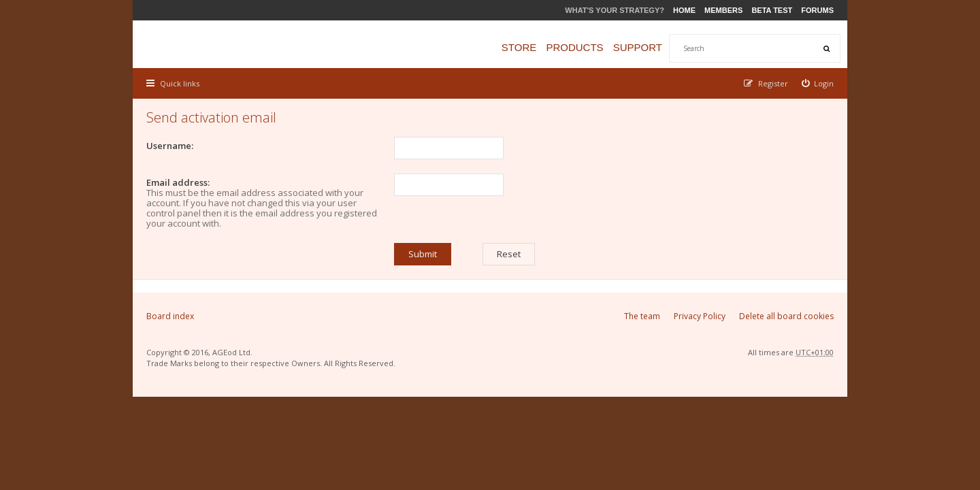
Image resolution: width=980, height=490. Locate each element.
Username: (170, 146)
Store (519, 47)
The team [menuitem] (642, 316)
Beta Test (772, 10)
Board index (170, 316)
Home (684, 10)
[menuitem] (818, 83)
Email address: (178, 182)
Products (574, 47)
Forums (817, 10)
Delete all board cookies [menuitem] (786, 316)
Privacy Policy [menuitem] (700, 316)
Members (723, 10)
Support (638, 47)
